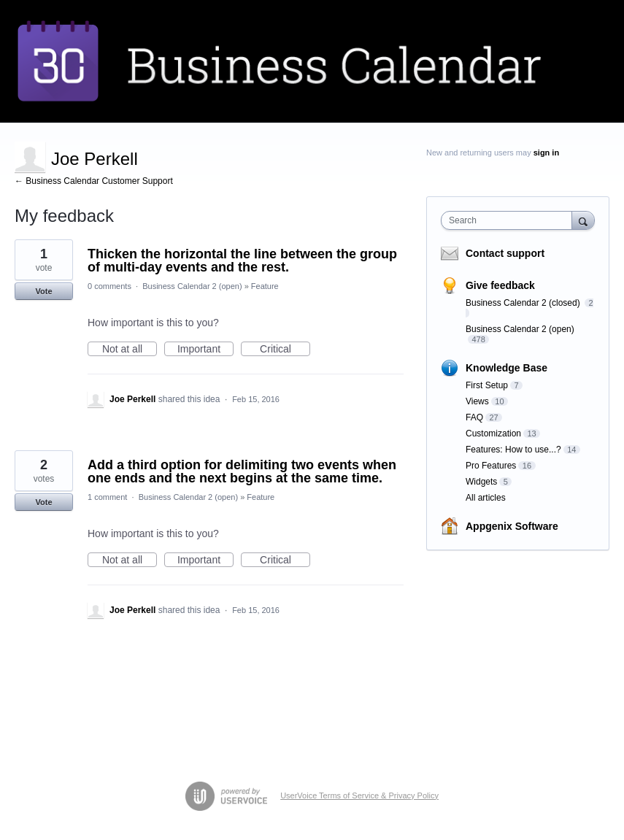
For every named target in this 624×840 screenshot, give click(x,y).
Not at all (130, 350)
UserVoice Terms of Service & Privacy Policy (359, 795)
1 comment (107, 497)
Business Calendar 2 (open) (192, 286)
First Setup (487, 385)
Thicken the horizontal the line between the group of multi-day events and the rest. (242, 261)
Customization (493, 434)
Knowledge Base (506, 368)
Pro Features (491, 466)
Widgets (481, 482)
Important (205, 350)
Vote (43, 291)
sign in (546, 153)
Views (477, 401)
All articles (486, 498)
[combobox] (510, 220)
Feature (265, 286)
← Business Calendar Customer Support (94, 181)
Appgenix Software (512, 526)
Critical (285, 350)
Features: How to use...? (513, 450)
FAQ (474, 417)
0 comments (109, 286)
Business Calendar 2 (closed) (524, 303)
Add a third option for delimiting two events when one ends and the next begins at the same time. (242, 471)
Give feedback (500, 285)
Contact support (505, 253)
